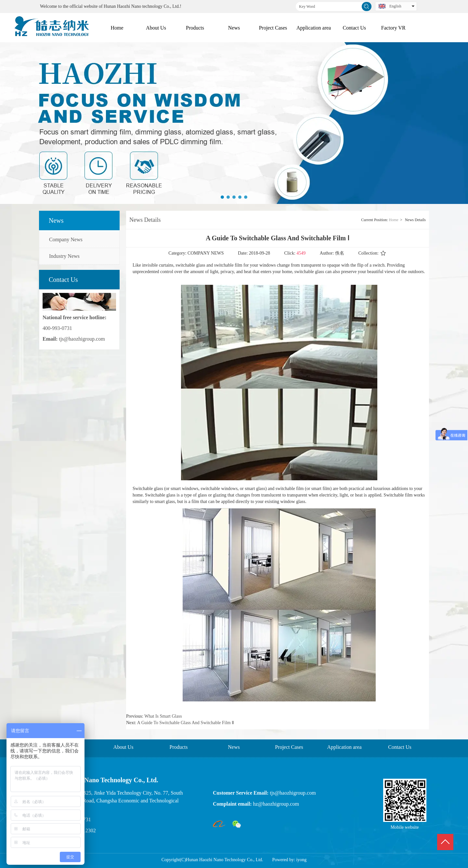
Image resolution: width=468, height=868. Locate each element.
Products (179, 747)
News (234, 747)
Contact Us (400, 747)
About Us (123, 747)
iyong (301, 860)
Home (394, 220)
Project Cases (289, 747)
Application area (344, 747)
